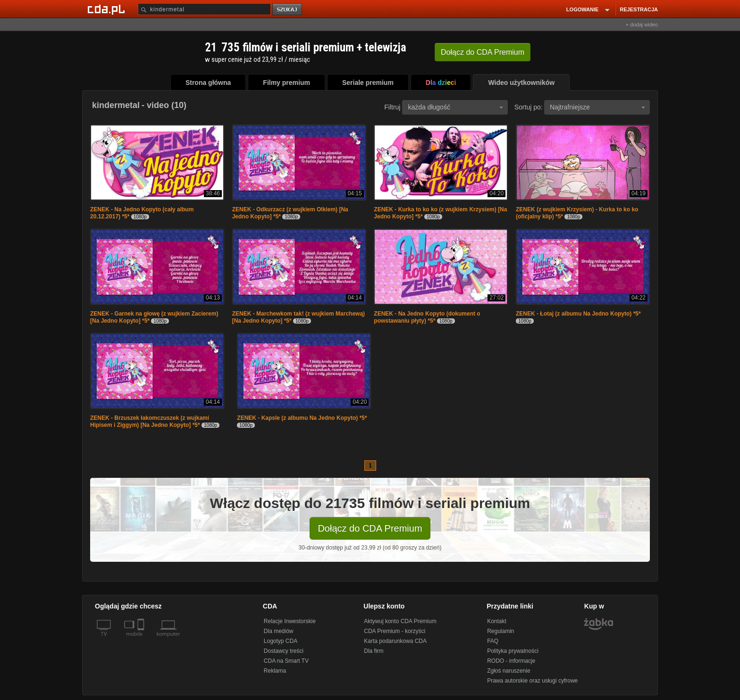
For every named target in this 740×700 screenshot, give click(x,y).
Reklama (275, 671)
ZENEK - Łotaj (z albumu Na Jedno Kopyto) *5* (578, 314)
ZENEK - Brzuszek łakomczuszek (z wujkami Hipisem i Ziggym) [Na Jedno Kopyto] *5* (150, 421)
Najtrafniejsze (597, 107)
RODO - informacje (511, 661)
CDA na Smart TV (286, 661)
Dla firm (374, 651)
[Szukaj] (204, 9)
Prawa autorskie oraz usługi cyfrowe (532, 681)
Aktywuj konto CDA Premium (400, 621)
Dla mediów (279, 631)
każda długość (455, 107)
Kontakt (497, 621)
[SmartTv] (142, 640)
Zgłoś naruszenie (509, 671)
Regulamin (500, 631)
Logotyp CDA (281, 641)
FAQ (493, 641)
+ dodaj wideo (642, 25)
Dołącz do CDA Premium (370, 528)
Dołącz (483, 52)
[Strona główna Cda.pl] (108, 9)
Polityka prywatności (513, 651)
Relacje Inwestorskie (290, 621)
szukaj (288, 10)
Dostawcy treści (284, 651)
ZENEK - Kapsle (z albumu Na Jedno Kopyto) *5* (302, 418)
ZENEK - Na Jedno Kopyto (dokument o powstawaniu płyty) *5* (427, 317)
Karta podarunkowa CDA (395, 641)
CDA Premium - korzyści (395, 631)
